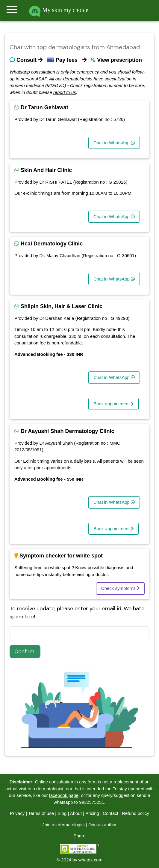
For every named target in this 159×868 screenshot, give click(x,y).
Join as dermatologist (63, 825)
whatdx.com (90, 860)
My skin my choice (59, 10)
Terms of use (41, 813)
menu (12, 10)
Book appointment (113, 404)
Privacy (17, 813)
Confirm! (25, 651)
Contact (110, 813)
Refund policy (135, 813)
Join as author (102, 825)
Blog (62, 813)
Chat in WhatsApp (114, 143)
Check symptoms (120, 588)
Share (79, 836)
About (76, 813)
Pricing (92, 813)
